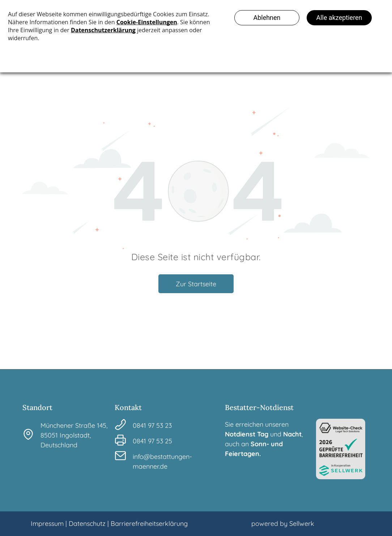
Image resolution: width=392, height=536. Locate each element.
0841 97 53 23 (152, 425)
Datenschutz (87, 524)
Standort (37, 407)
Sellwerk (302, 524)
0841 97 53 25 (152, 441)
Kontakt (128, 407)
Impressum (47, 524)
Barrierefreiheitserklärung (149, 524)
